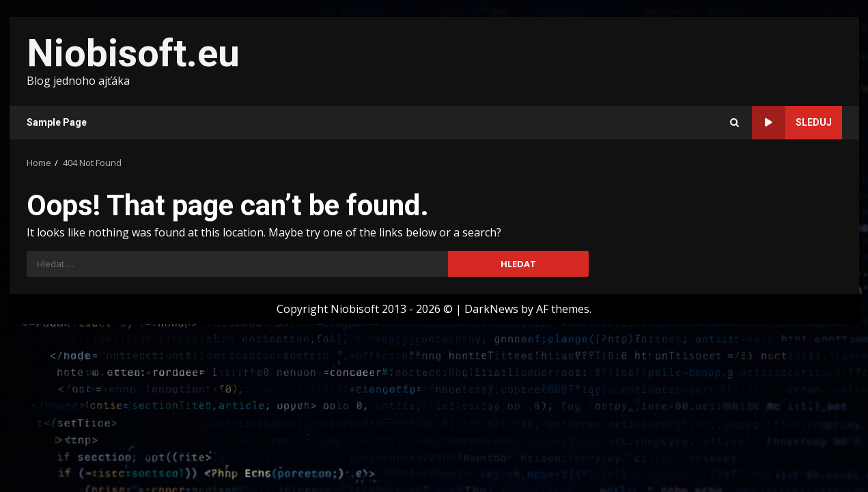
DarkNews (491, 309)
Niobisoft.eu (133, 53)
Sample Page (57, 122)
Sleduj (792, 123)
